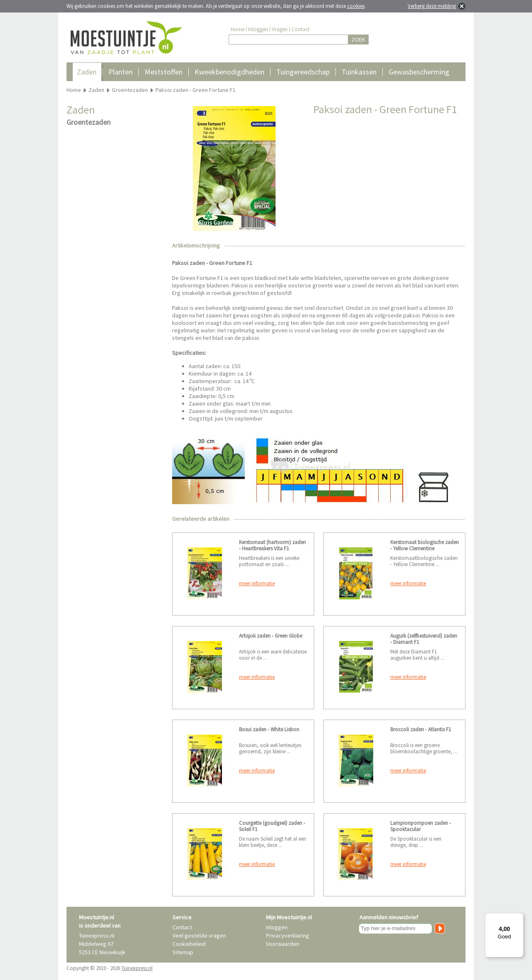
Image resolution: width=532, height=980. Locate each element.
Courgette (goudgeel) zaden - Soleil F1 (272, 826)
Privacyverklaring (288, 935)
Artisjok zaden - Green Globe (271, 636)
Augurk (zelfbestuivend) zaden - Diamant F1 (424, 639)
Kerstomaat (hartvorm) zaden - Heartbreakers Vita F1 (272, 545)
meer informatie (257, 583)
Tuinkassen (359, 72)
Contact (300, 29)
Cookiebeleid (189, 944)
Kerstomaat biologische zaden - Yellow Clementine (425, 545)
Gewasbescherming (419, 72)
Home (238, 29)
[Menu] (519, 918)
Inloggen (258, 29)
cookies (356, 6)
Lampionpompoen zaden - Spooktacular (421, 826)
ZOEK (358, 40)
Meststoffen (164, 72)
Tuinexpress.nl (137, 968)
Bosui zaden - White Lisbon (269, 729)
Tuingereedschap (303, 72)
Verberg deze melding (432, 6)
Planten (121, 72)
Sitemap (183, 952)
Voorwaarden (283, 944)
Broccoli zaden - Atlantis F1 (421, 729)
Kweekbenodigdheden (229, 72)
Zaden (87, 72)
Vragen (280, 29)
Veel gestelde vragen (199, 935)
